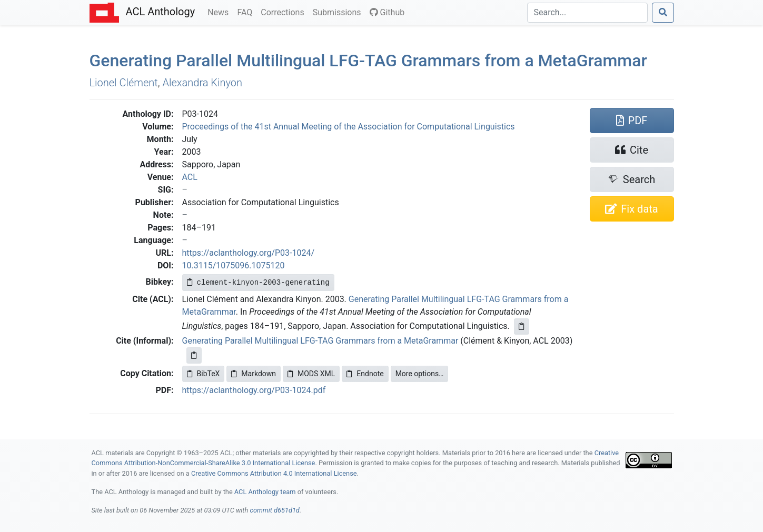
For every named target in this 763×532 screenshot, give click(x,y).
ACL (190, 177)
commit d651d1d (274, 510)
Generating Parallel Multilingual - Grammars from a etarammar (368, 61)
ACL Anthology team (265, 492)
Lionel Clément (124, 83)
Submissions (339, 12)
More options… (420, 374)
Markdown (254, 374)
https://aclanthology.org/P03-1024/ (249, 253)
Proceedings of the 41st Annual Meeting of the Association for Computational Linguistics (349, 127)
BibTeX (204, 374)
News (220, 12)
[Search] (587, 13)
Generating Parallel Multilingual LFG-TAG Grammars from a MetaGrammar (320, 341)
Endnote (365, 374)
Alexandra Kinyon (202, 83)
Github (387, 12)
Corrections (284, 12)
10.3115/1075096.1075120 (234, 265)
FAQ (247, 12)
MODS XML (311, 374)
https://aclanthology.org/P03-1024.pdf (254, 390)
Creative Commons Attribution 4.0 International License (274, 473)
